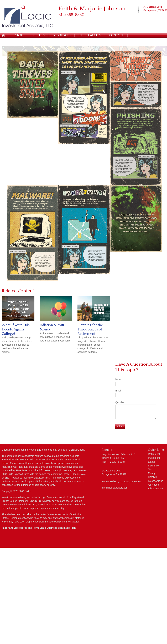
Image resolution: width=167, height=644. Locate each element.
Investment (154, 458)
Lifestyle (152, 477)
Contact (116, 35)
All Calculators (156, 489)
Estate (152, 462)
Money (152, 473)
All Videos (153, 485)
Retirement (154, 454)
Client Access (90, 35)
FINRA (31, 501)
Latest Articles (156, 481)
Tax (150, 469)
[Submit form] (120, 426)
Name (119, 379)
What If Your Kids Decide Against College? (16, 329)
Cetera (39, 35)
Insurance (153, 466)
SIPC (38, 501)
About (20, 35)
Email (118, 391)
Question (120, 402)
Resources (62, 35)
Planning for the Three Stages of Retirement (90, 329)
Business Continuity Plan (61, 528)
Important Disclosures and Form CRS (23, 528)
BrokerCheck (78, 450)
